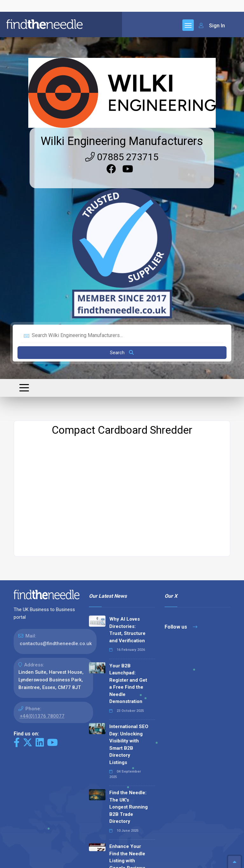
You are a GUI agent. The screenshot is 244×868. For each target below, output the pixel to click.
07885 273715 (122, 31)
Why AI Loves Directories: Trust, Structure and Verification (127, 504)
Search (122, 226)
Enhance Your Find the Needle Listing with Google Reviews (127, 731)
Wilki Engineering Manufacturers (122, 15)
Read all (103, 821)
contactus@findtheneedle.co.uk (56, 517)
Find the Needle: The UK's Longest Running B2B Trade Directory (129, 681)
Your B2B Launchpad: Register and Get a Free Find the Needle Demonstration (128, 558)
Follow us (181, 501)
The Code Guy (48, 865)
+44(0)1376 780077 (42, 590)
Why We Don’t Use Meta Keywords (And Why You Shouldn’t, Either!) (126, 785)
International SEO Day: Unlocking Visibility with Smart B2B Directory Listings (129, 618)
